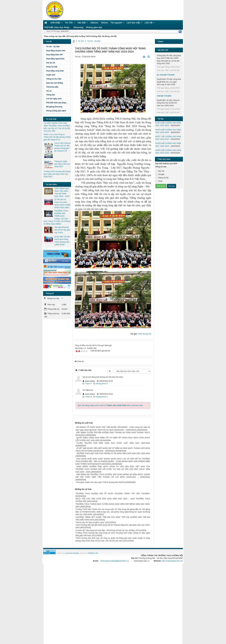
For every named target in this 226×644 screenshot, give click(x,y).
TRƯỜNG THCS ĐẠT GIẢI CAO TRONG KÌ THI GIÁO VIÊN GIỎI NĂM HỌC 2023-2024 (113, 453)
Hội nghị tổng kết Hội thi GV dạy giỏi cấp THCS (62, 230)
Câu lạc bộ (51, 63)
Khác (159, 181)
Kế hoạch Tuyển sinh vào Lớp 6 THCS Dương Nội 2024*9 (100, 482)
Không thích (101, 384)
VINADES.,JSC (93, 553)
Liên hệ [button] (150, 23)
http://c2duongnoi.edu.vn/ (172, 561)
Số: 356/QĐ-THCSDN (166, 75)
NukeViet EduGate (73, 553)
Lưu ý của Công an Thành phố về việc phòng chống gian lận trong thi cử (62, 147)
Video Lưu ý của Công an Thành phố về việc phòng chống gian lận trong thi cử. (57, 137)
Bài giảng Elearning (54, 107)
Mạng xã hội (162, 178)
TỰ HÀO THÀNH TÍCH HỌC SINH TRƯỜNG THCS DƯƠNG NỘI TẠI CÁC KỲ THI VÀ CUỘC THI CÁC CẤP (57, 127)
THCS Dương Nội (144, 334)
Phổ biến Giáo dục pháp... (58, 103)
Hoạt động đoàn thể (54, 55)
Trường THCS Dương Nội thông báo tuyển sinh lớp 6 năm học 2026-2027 (57, 174)
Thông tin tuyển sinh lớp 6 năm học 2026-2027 (62, 164)
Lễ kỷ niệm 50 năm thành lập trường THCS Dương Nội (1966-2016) (62, 241)
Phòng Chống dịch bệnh (58, 111)
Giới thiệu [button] (56, 23)
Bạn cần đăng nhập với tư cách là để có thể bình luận (110, 405)
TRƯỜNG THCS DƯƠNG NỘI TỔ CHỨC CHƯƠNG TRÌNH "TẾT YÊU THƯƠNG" (113, 493)
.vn (148, 561)
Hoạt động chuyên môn (58, 51)
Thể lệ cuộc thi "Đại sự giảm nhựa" (90, 522)
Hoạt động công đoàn (55, 71)
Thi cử (49, 91)
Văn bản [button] (83, 23)
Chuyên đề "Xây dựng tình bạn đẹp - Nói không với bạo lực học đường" (105, 530)
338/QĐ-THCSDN (164, 96)
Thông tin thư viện (54, 79)
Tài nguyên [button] (117, 23)
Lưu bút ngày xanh (54, 99)
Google (160, 174)
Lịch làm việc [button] (134, 23)
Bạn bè (160, 171)
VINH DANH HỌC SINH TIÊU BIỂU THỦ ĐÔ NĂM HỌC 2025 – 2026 (62, 192)
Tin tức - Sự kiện (94, 41)
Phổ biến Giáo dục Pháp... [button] (58, 27)
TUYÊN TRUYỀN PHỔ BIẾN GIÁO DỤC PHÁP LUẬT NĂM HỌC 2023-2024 (113, 443)
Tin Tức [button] (70, 23)
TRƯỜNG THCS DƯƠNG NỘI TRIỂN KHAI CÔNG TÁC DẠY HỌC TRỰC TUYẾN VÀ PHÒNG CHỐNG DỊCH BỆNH (57, 217)
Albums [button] (94, 23)
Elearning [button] (78, 27)
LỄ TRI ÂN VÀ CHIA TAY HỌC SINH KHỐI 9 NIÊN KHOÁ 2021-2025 (62, 204)
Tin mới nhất (51, 119)
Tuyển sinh (51, 75)
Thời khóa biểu (52, 87)
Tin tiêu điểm (51, 184)
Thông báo (58, 95)
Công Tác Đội (52, 67)
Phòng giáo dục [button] (94, 27)
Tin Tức (81, 41)
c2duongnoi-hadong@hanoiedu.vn (115, 561)
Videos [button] (104, 23)
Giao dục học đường (54, 83)
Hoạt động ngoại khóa (55, 59)
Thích (88, 384)
